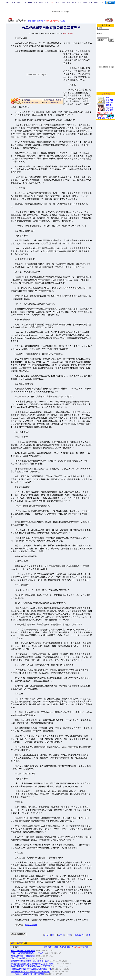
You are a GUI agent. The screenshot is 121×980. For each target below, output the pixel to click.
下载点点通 (79, 935)
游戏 (58, 2)
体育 (19, 2)
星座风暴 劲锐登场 (31, 103)
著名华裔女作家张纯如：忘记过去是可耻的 (30, 961)
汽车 (47, 2)
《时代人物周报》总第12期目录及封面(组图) (31, 969)
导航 (102, 2)
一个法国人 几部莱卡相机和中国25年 (27, 974)
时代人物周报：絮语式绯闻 (23, 951)
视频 (30, 2)
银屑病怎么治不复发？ (53, 100)
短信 (85, 2)
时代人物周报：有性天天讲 (23, 956)
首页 (8, 2)
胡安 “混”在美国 (18, 958)
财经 (36, 2)
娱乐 (24, 2)
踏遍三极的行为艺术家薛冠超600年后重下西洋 (32, 966)
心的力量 (27, 100)
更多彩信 (110, 118)
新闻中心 (40, 21)
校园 (74, 2)
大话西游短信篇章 (109, 108)
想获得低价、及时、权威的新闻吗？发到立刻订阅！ (67, 947)
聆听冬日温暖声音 (109, 100)
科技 (41, 2)
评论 (46, 935)
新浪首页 (31, 21)
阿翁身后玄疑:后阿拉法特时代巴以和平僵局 (30, 972)
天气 (80, 2)
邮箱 (91, 2)
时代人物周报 (31, 925)
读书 (69, 2)
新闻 (13, 2)
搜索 (96, 2)
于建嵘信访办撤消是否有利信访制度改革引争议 (32, 964)
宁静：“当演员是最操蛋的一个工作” (27, 953)
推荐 (53, 935)
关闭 (89, 935)
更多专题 (101, 118)
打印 (69, 935)
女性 (63, 2)
